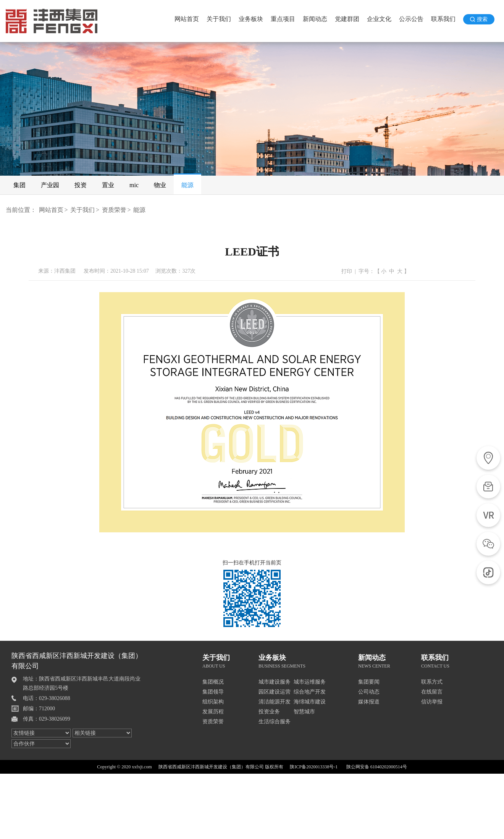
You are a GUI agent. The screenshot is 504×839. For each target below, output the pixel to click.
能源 (139, 210)
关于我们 (219, 19)
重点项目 (283, 19)
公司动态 (369, 692)
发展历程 (213, 712)
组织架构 (213, 702)
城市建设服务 (275, 682)
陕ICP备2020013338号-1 (314, 767)
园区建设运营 (275, 692)
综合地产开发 (310, 692)
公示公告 (411, 19)
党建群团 (347, 19)
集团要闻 (369, 682)
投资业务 (269, 712)
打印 (347, 271)
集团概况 (213, 682)
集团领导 (213, 692)
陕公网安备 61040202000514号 (377, 767)
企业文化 (379, 19)
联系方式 (432, 682)
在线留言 (432, 692)
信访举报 (432, 702)
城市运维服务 (310, 682)
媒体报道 (369, 702)
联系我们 (443, 19)
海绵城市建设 (310, 702)
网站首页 (187, 19)
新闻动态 (315, 19)
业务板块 (251, 19)
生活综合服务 (275, 722)
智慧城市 (304, 712)
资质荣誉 (114, 210)
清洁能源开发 (275, 702)
